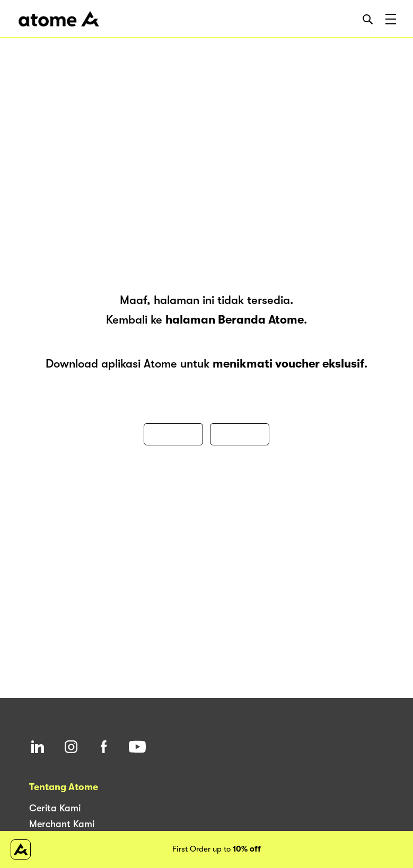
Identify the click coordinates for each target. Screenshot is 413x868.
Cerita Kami (55, 808)
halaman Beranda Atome (235, 320)
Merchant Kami (62, 824)
